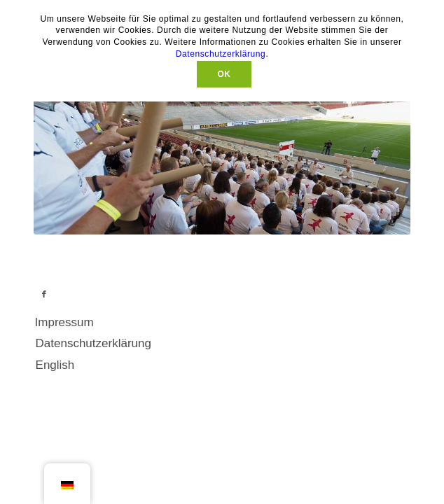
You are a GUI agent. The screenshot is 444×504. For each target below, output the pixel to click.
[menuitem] (214, 329)
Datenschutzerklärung (221, 54)
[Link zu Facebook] (44, 300)
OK (224, 74)
